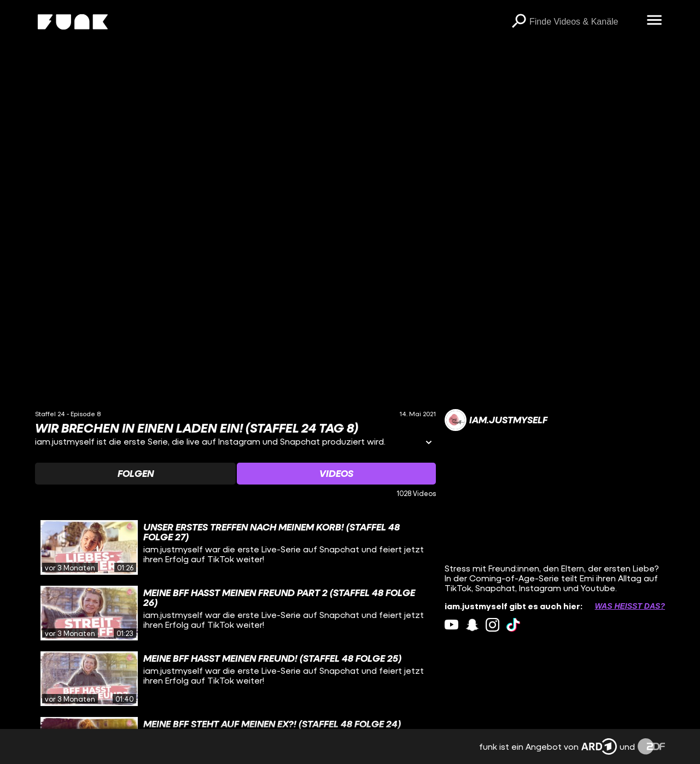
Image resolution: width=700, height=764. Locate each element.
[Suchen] (518, 22)
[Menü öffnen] (654, 21)
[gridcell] (235, 547)
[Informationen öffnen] (429, 443)
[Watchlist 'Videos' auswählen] (336, 474)
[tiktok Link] (513, 625)
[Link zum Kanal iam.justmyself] (496, 420)
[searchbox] (584, 22)
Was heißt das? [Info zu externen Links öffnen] (630, 606)
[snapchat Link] (472, 625)
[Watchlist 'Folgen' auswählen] (135, 474)
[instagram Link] (492, 625)
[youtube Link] (451, 625)
